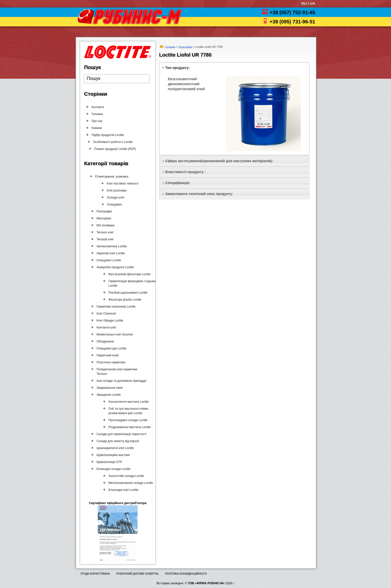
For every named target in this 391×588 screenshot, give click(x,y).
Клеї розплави (118, 191)
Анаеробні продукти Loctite (114, 267)
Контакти (98, 107)
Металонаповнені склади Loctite (129, 483)
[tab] (234, 68)
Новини (97, 128)
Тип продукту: (178, 68)
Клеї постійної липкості (124, 184)
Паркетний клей (106, 355)
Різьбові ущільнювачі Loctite (126, 293)
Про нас (97, 121)
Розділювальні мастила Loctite (128, 427)
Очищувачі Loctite (108, 260)
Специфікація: (178, 183)
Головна (170, 47)
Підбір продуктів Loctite (110, 135)
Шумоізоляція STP (108, 462)
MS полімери (105, 225)
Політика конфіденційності (186, 574)
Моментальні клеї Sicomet (114, 334)
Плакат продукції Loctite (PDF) (117, 149)
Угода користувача (95, 574)
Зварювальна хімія (109, 388)
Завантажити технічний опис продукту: (199, 194)
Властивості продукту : (186, 172)
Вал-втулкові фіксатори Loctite (128, 274)
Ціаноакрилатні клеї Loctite (114, 448)
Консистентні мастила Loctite (127, 402)
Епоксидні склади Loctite (112, 469)
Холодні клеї (117, 197)
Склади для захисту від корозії (117, 441)
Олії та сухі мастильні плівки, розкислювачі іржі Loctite (127, 411)
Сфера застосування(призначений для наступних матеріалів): (219, 161)
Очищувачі (116, 204)
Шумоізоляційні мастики (112, 455)
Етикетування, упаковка (113, 177)
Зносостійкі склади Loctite (124, 476)
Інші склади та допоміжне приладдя (120, 381)
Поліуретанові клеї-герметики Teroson (116, 372)
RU (304, 3)
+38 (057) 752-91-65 (292, 12)
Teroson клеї (104, 232)
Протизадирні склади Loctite (126, 420)
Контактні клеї (105, 327)
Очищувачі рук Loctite (110, 348)
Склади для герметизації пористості (120, 434)
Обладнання (104, 341)
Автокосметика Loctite (111, 246)
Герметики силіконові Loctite (115, 307)
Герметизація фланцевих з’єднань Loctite (131, 283)
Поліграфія (185, 47)
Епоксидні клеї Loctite (121, 490)
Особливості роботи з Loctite (116, 142)
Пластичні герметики (110, 362)
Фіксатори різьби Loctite (123, 300)
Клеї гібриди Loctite (109, 321)
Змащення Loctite (108, 395)
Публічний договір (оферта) (137, 574)
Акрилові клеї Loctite (110, 253)
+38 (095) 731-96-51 (292, 22)
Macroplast (103, 218)
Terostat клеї (104, 239)
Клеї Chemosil (105, 314)
